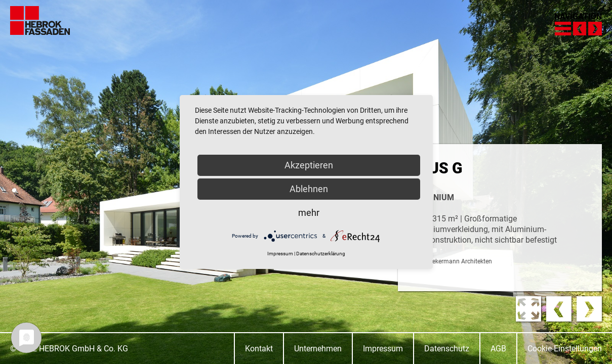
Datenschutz (447, 349)
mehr (309, 213)
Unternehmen (318, 349)
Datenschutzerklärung (321, 254)
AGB (498, 349)
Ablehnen (309, 189)
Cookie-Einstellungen (565, 349)
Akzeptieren (309, 165)
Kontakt (259, 349)
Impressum (383, 349)
